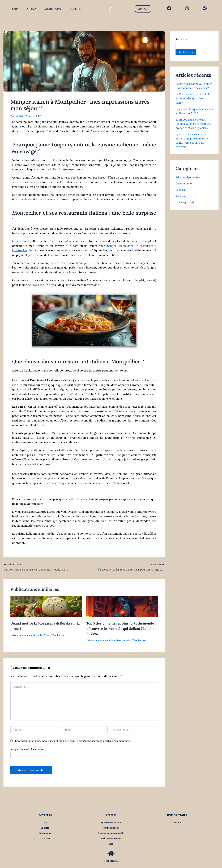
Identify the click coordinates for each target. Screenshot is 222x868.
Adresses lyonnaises (188, 181)
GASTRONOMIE (53, 9)
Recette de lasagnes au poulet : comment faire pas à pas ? (194, 88)
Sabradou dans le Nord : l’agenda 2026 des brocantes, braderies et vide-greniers (194, 127)
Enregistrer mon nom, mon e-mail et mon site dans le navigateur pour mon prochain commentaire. (72, 741)
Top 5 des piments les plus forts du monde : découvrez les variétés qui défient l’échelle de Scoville (121, 628)
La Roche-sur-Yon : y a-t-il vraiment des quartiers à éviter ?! (193, 102)
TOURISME (75, 9)
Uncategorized (185, 206)
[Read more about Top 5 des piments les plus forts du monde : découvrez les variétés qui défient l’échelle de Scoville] (122, 606)
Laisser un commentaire (25, 635)
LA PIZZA (31, 9)
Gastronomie (126, 640)
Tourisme (182, 199)
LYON (15, 9)
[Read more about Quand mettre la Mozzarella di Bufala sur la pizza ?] (46, 606)
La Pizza (47, 635)
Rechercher (182, 39)
